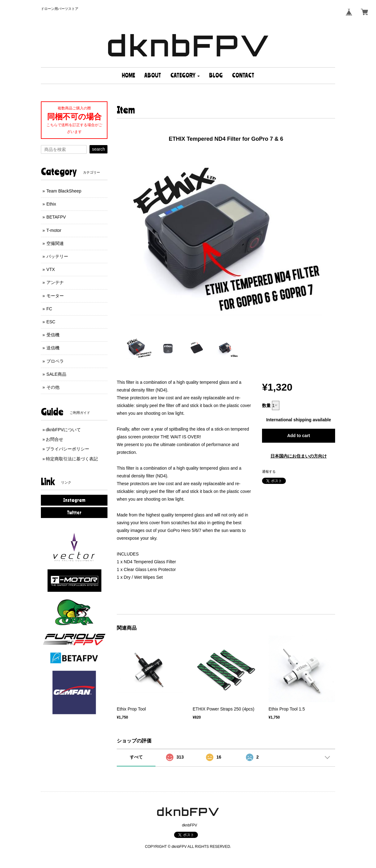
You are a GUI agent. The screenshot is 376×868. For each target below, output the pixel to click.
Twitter (74, 512)
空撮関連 (55, 243)
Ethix (51, 204)
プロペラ (55, 361)
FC (49, 309)
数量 (266, 405)
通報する (269, 472)
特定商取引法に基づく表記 (72, 459)
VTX (51, 269)
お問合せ (55, 439)
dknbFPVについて (63, 430)
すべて (136, 757)
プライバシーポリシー (68, 449)
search (98, 149)
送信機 (53, 348)
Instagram (74, 500)
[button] (185, 76)
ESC (51, 322)
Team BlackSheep (64, 191)
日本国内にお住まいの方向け (299, 456)
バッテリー (57, 256)
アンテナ (55, 282)
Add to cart (299, 436)
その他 (53, 387)
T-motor (54, 230)
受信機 (53, 335)
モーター (55, 296)
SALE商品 (56, 374)
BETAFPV (56, 217)
